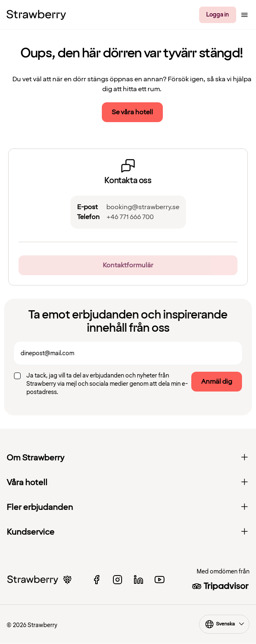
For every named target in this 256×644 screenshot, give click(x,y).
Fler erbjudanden (128, 507)
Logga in (217, 15)
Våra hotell (128, 483)
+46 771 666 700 (130, 217)
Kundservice (128, 532)
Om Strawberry (128, 458)
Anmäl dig (217, 382)
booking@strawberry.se (143, 207)
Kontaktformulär (128, 265)
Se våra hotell (132, 112)
